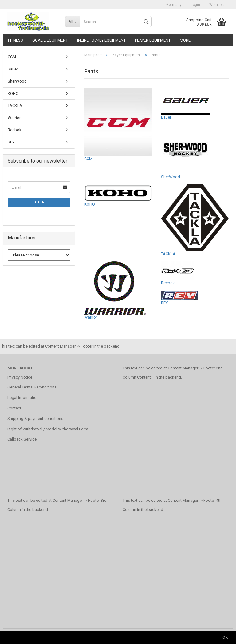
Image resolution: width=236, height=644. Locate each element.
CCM (118, 125)
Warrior (115, 290)
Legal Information (23, 398)
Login (195, 5)
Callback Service (22, 439)
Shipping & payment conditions (35, 419)
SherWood (186, 152)
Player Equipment (153, 40)
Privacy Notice (20, 377)
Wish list (217, 5)
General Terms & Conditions (32, 387)
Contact (14, 408)
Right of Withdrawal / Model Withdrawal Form (48, 429)
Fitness (16, 40)
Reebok (177, 273)
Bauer (186, 104)
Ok (225, 638)
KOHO (118, 195)
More (185, 40)
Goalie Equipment (50, 40)
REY (180, 298)
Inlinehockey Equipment (101, 40)
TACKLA (195, 220)
